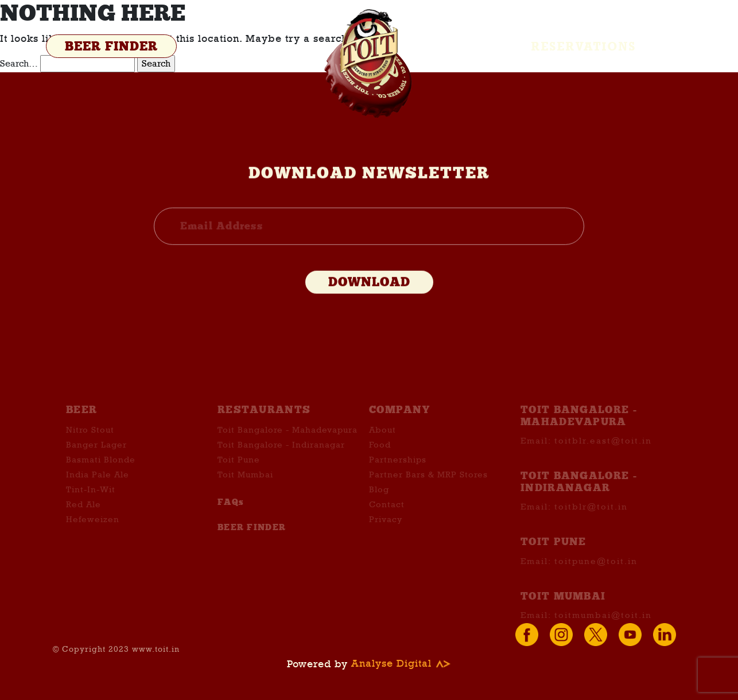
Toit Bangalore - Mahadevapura (288, 440)
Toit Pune (239, 470)
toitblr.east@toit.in (603, 451)
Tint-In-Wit (91, 500)
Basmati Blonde (101, 470)
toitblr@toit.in (591, 517)
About (382, 440)
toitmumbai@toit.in (603, 625)
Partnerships (398, 470)
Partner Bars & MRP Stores (428, 485)
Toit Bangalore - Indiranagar (281, 455)
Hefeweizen (93, 530)
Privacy (386, 530)
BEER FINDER (111, 47)
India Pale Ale (98, 485)
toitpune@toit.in (596, 571)
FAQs (231, 512)
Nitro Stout (90, 440)
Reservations (584, 46)
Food (380, 455)
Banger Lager (96, 455)
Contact (387, 515)
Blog (379, 500)
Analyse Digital (401, 664)
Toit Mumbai (245, 485)
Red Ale (83, 515)
